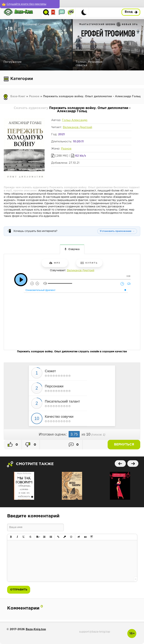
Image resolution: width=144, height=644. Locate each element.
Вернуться (127, 445)
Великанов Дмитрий (77, 127)
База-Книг (18, 96)
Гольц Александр (75, 120)
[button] (11, 537)
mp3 (55, 263)
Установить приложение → (117, 231)
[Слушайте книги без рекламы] (27, 4)
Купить (89, 263)
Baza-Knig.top (36, 629)
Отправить (19, 590)
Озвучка (74, 249)
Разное (34, 96)
